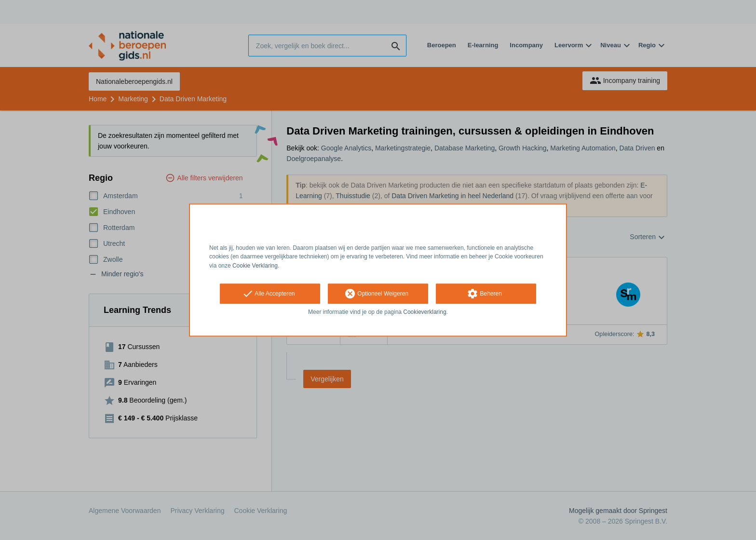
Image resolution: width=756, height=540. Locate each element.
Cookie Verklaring (255, 266)
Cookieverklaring (425, 312)
